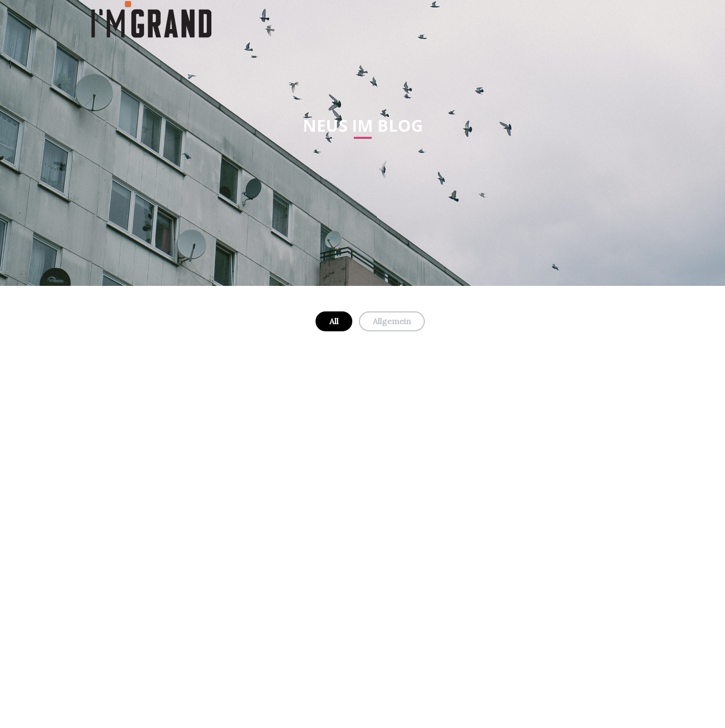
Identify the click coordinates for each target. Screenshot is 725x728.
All (334, 321)
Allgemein (392, 321)
